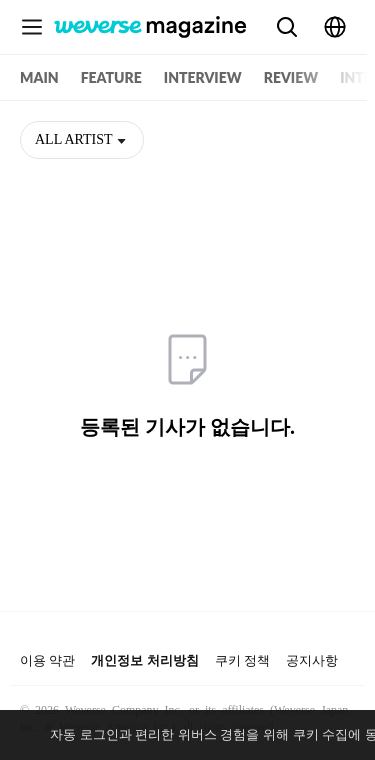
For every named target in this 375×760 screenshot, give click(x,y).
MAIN (39, 77)
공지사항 (312, 660)
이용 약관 (47, 660)
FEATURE (111, 77)
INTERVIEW (203, 77)
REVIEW (291, 77)
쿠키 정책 (242, 660)
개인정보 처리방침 (144, 660)
